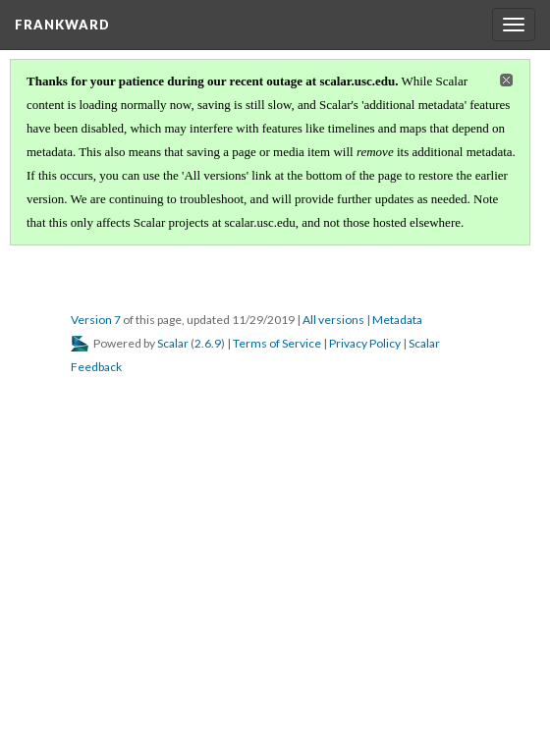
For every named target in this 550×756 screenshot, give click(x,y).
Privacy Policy (365, 343)
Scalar (173, 343)
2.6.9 (208, 343)
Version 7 (96, 320)
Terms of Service (277, 343)
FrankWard (62, 25)
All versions (333, 320)
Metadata (397, 320)
